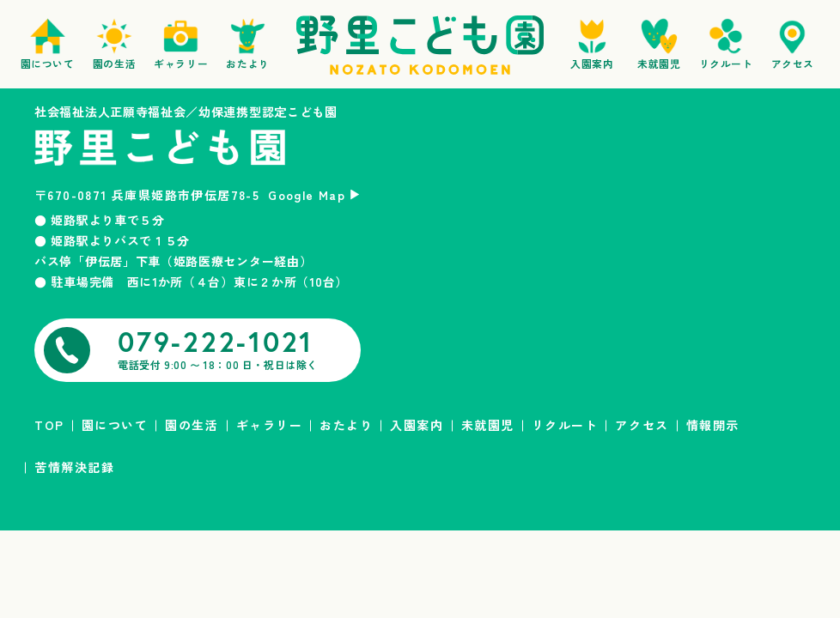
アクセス (642, 425)
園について (115, 425)
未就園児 (488, 425)
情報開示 (713, 425)
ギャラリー (270, 425)
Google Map (307, 195)
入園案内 (417, 425)
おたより (346, 425)
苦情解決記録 (74, 467)
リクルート (565, 425)
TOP (49, 425)
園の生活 (192, 425)
